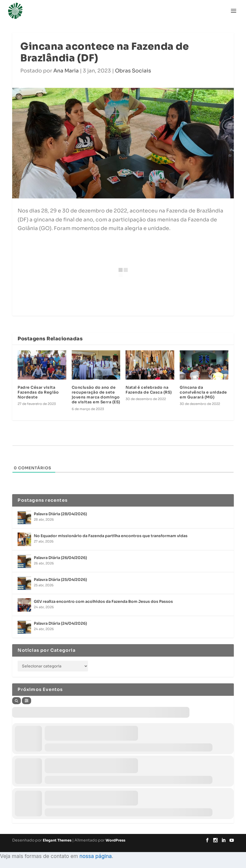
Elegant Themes (57, 840)
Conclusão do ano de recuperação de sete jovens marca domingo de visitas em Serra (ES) (96, 395)
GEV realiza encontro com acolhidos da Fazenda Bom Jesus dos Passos (103, 601)
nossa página (95, 856)
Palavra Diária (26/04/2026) (60, 558)
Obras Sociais (133, 71)
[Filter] (27, 701)
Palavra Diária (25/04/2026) (60, 580)
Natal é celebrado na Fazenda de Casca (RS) (149, 390)
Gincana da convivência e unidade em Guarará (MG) (203, 392)
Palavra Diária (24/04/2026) (60, 623)
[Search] (17, 701)
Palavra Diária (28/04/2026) (60, 514)
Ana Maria (66, 71)
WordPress (115, 840)
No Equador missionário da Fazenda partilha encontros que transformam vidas (111, 536)
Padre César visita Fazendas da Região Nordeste (38, 392)
